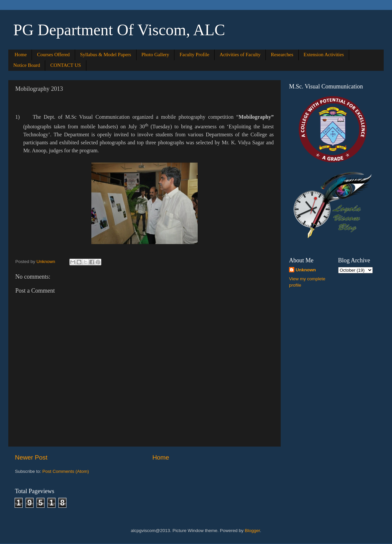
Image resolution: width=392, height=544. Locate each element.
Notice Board (27, 65)
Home (21, 55)
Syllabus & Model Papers (106, 55)
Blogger (252, 531)
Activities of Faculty (240, 55)
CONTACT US (65, 65)
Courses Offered (53, 55)
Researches (282, 55)
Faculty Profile (194, 55)
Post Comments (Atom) (66, 471)
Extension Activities (324, 55)
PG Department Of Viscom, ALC (119, 30)
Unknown (306, 270)
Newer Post (31, 457)
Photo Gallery (155, 55)
